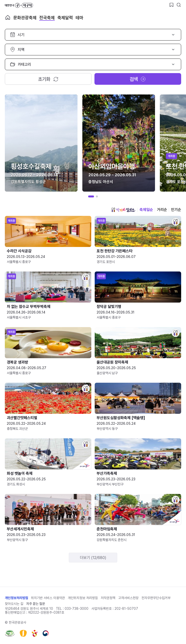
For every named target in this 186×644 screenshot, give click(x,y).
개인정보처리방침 (16, 598)
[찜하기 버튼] (171, 5)
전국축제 (47, 18)
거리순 (162, 210)
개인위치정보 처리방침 (83, 598)
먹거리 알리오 (123, 210)
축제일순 (146, 210)
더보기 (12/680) (93, 558)
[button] (91, 196)
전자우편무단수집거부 (156, 598)
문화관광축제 (25, 18)
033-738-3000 (77, 609)
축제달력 (65, 18)
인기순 (176, 210)
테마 (79, 18)
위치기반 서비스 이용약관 (48, 598)
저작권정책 (108, 598)
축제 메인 (8, 17)
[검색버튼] (179, 5)
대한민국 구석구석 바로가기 (19, 5)
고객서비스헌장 (128, 598)
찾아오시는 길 (14, 604)
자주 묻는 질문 (36, 604)
